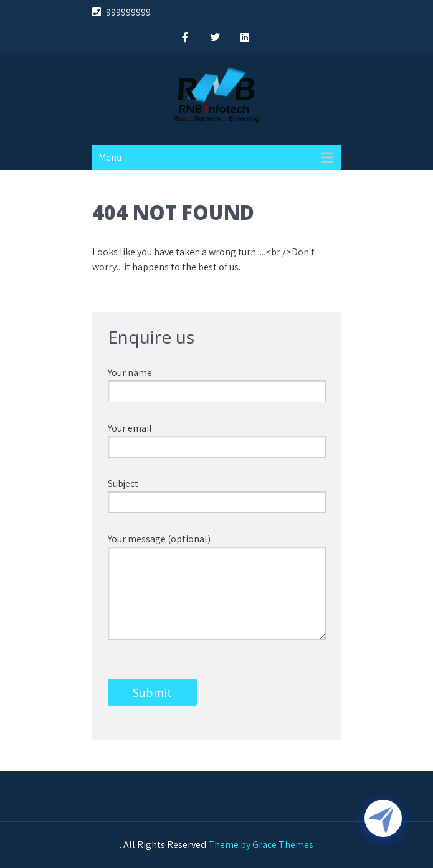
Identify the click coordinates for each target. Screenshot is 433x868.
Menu (110, 157)
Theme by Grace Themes (261, 845)
